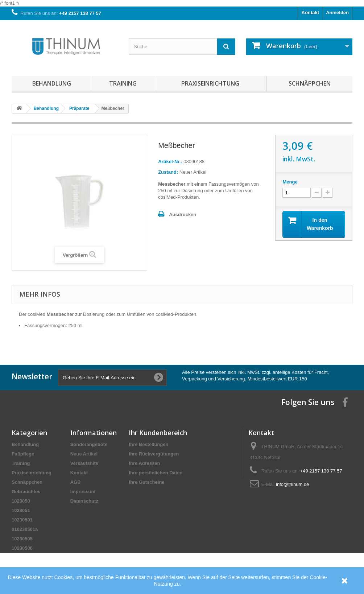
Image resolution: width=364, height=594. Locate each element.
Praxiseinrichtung (210, 83)
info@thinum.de (292, 484)
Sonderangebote (89, 444)
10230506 (22, 548)
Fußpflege (23, 454)
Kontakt (310, 13)
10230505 (22, 539)
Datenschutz (84, 501)
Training (123, 83)
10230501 (22, 520)
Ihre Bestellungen (148, 444)
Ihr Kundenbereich (158, 433)
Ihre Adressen (144, 463)
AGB (76, 482)
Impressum (83, 492)
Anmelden (337, 13)
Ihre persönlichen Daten (156, 473)
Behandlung (52, 83)
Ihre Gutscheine (146, 482)
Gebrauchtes (26, 492)
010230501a (25, 529)
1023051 (21, 510)
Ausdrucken (183, 214)
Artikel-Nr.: (170, 162)
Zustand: (168, 172)
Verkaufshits (84, 463)
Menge (290, 182)
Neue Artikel (84, 454)
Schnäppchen (310, 83)
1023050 (21, 501)
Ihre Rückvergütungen (154, 454)
